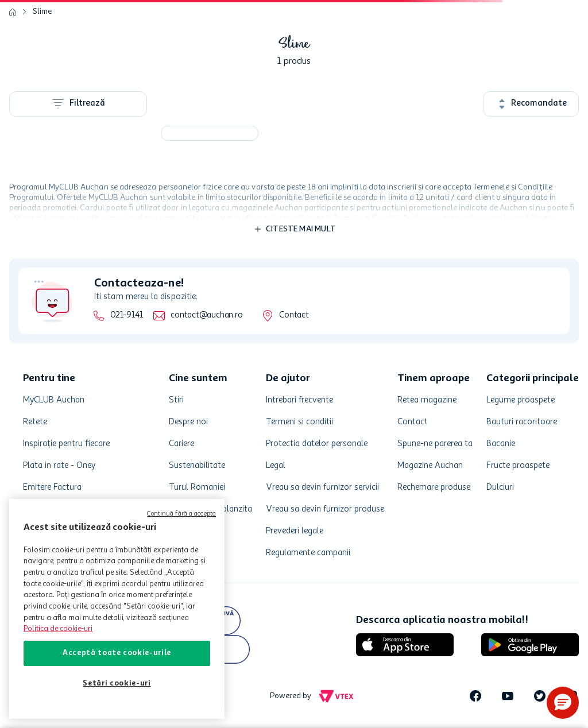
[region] (117, 609)
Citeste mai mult (301, 229)
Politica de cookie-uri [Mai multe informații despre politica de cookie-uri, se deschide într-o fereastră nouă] (58, 629)
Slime (42, 11)
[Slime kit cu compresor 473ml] (210, 133)
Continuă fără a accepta (181, 514)
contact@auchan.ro (206, 315)
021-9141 (127, 315)
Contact (294, 315)
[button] (563, 703)
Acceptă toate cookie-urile (117, 653)
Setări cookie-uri (117, 684)
